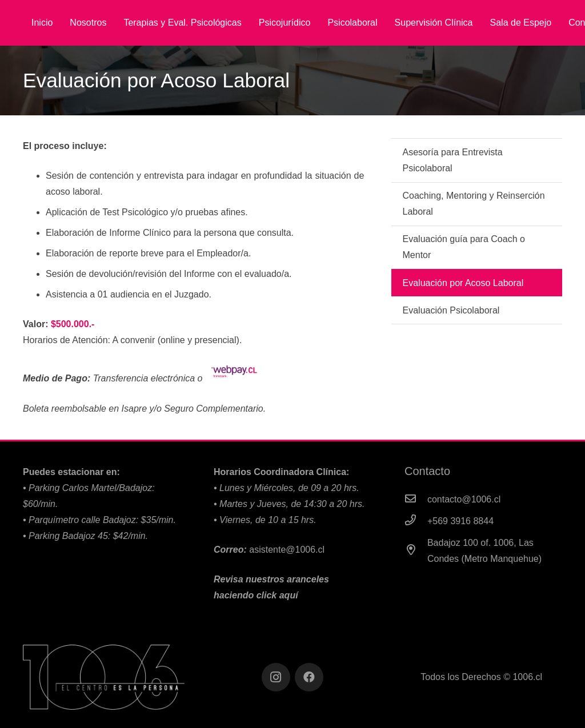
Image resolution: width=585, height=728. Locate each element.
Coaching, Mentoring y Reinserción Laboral (474, 204)
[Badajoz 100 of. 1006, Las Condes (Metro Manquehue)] (416, 551)
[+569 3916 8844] (416, 521)
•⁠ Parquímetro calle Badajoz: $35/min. (99, 520)
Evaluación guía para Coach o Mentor (464, 247)
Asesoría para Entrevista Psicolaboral (453, 160)
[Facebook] (309, 677)
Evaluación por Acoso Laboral (463, 283)
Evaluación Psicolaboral (451, 310)
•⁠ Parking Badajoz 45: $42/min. (85, 536)
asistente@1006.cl (287, 550)
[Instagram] (276, 677)
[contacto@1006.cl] (416, 500)
